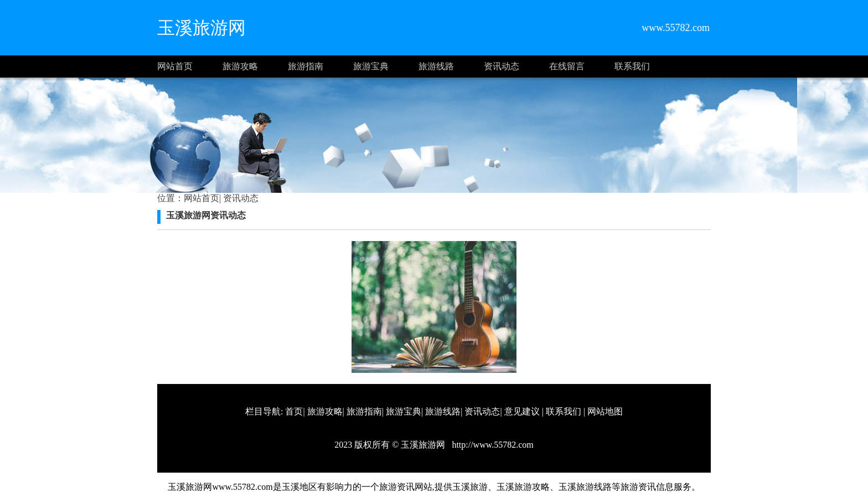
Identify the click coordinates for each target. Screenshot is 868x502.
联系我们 (632, 66)
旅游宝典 (371, 66)
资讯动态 (502, 66)
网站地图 (605, 411)
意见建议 (522, 411)
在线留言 (567, 66)
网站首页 (175, 66)
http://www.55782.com (491, 445)
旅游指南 (306, 66)
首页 (294, 411)
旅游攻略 (240, 66)
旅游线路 (436, 66)
